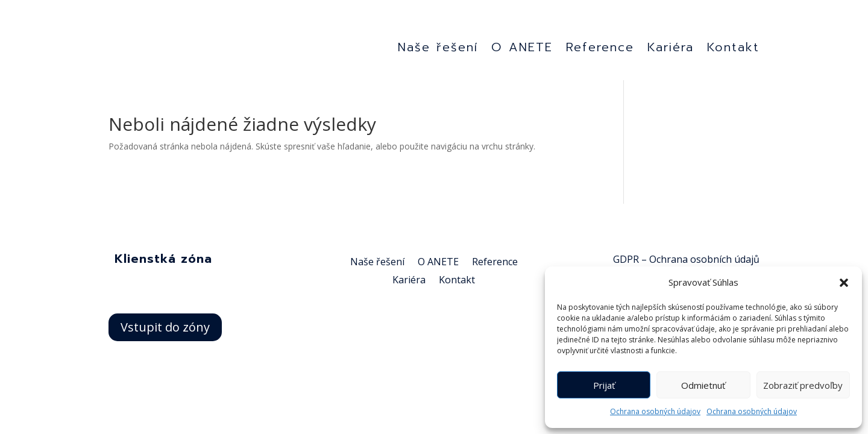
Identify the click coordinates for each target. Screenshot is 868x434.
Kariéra (671, 51)
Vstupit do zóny (165, 330)
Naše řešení (438, 51)
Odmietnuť (703, 385)
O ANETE (522, 51)
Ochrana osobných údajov (655, 411)
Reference (600, 51)
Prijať (604, 385)
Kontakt (733, 51)
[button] (844, 276)
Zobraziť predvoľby (803, 385)
